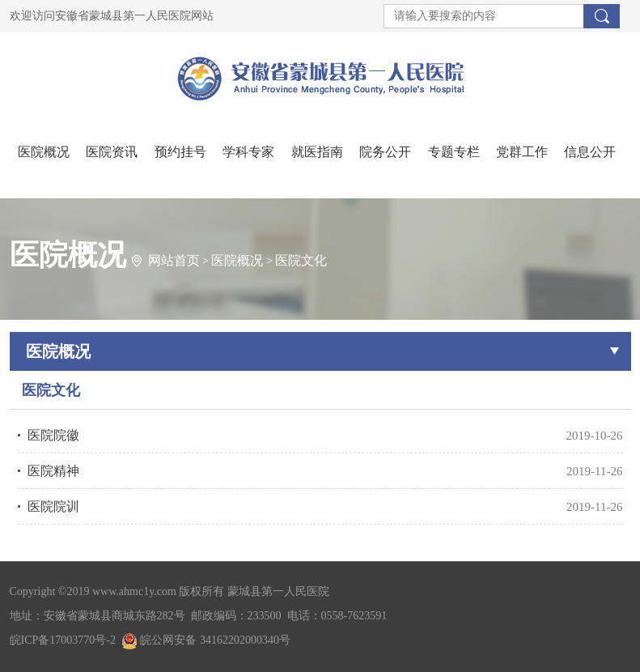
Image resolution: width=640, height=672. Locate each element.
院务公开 (385, 152)
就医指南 (317, 152)
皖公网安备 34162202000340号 (206, 640)
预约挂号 (180, 152)
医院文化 (301, 260)
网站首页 (174, 260)
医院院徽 (53, 435)
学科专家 (248, 152)
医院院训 (53, 506)
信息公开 (590, 152)
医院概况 (44, 152)
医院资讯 (112, 152)
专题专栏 (454, 152)
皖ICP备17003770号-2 (63, 640)
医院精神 (53, 471)
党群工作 (522, 152)
